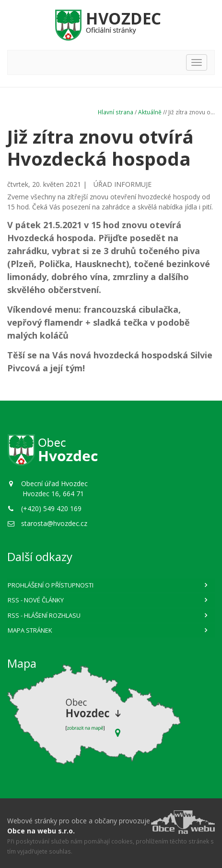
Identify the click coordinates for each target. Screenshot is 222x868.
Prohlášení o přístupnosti (51, 585)
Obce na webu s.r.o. (41, 831)
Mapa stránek (30, 630)
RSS (36, 600)
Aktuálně (150, 112)
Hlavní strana (116, 112)
